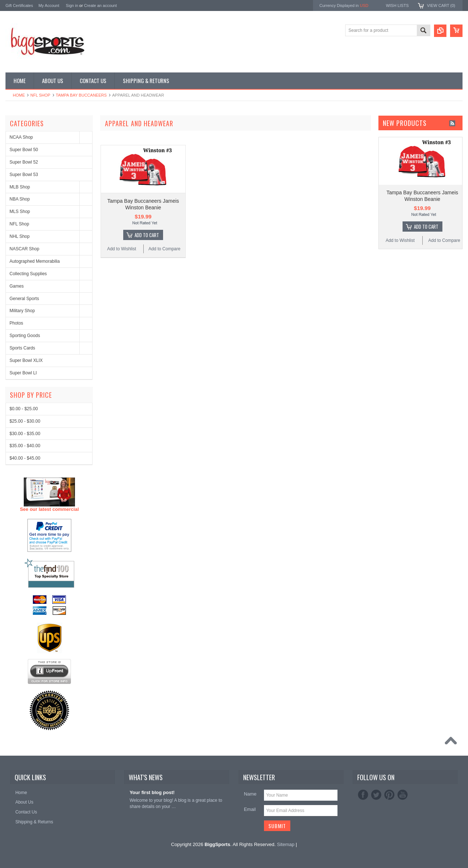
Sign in (72, 5)
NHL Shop (20, 236)
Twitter (376, 795)
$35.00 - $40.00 (25, 717)
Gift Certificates (19, 5)
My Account (49, 5)
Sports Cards (22, 348)
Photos (16, 323)
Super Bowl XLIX (26, 360)
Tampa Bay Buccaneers (81, 95)
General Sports (24, 299)
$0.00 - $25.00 (24, 680)
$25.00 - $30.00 (25, 693)
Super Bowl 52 (24, 162)
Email (250, 809)
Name (250, 794)
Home (19, 95)
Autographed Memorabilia (35, 261)
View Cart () (441, 5)
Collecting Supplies (28, 274)
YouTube (403, 795)
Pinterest (389, 795)
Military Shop (22, 311)
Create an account (101, 5)
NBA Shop (20, 199)
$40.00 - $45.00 (25, 730)
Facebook (363, 795)
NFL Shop (40, 95)
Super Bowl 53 (24, 175)
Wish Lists (397, 5)
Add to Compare (164, 249)
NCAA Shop (21, 137)
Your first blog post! (152, 792)
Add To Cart (147, 235)
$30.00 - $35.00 (25, 705)
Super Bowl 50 (24, 150)
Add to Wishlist (122, 249)
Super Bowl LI (23, 373)
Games (17, 286)
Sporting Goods (25, 336)
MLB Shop (20, 187)
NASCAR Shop (24, 249)
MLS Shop (20, 212)
